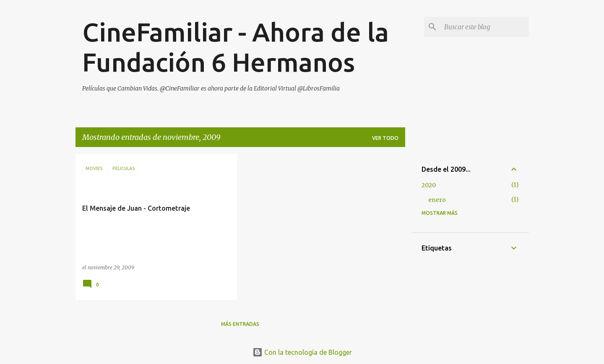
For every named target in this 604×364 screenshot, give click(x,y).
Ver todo (385, 138)
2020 (429, 185)
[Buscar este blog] (485, 27)
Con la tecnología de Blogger (302, 352)
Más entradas (240, 324)
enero (437, 200)
